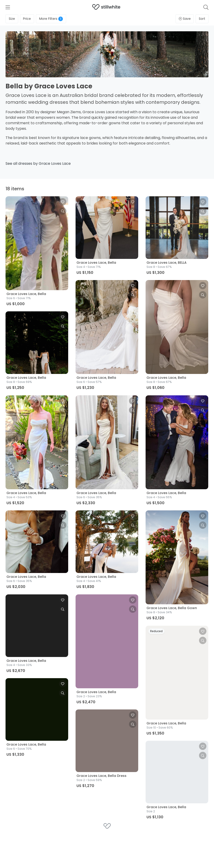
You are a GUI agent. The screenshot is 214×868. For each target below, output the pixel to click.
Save (185, 19)
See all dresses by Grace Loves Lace (38, 163)
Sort (202, 19)
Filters (51, 19)
